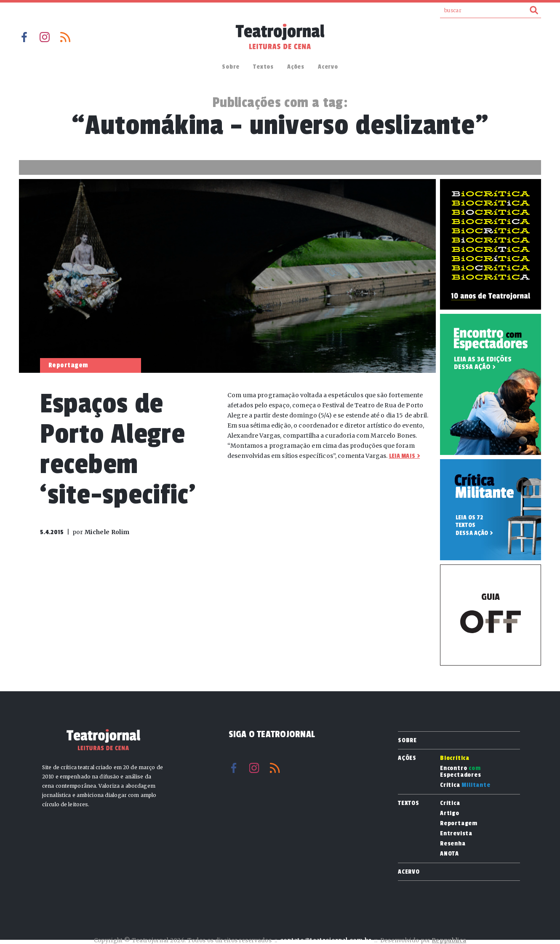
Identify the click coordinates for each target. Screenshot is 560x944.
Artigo (450, 813)
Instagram (45, 37)
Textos (263, 67)
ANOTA (449, 854)
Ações (296, 67)
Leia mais (402, 456)
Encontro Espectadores (461, 772)
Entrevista (456, 834)
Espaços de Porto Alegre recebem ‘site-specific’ (118, 449)
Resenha (453, 844)
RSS (65, 37)
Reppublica (449, 940)
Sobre (231, 67)
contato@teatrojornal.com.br (326, 940)
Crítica (465, 785)
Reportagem (459, 824)
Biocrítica (455, 758)
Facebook (24, 37)
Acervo (328, 67)
